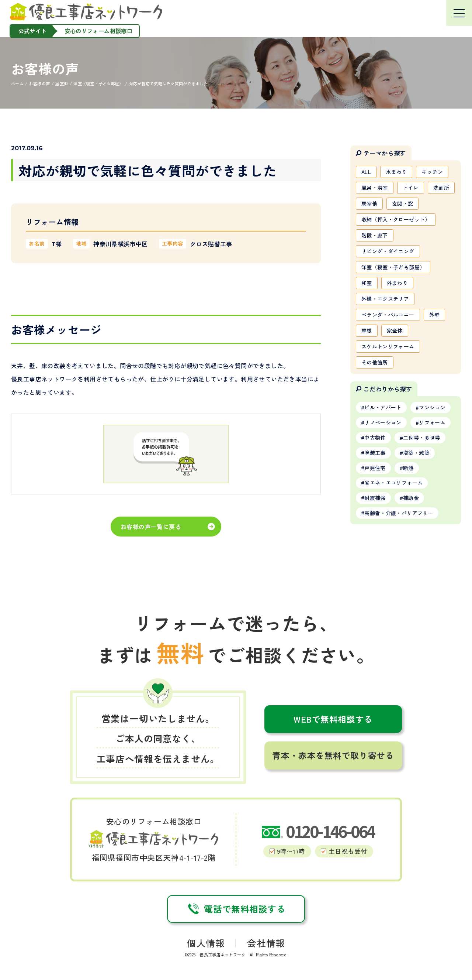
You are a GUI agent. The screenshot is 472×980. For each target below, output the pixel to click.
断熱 (408, 468)
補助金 (411, 498)
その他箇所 (375, 362)
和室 (367, 283)
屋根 (367, 330)
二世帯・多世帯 (421, 438)
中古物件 (375, 438)
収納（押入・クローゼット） (396, 219)
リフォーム (432, 422)
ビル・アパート (383, 407)
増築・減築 (416, 453)
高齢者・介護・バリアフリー (399, 513)
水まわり (396, 172)
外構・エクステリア (385, 299)
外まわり (397, 283)
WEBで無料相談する (333, 719)
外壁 (435, 315)
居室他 (369, 203)
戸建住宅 (375, 468)
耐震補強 (375, 498)
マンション (432, 407)
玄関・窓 (402, 203)
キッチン (432, 172)
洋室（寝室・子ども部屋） (393, 267)
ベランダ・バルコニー (388, 315)
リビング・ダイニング (388, 251)
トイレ (411, 188)
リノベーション (383, 422)
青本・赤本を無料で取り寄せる (333, 755)
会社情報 (266, 943)
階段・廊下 (375, 235)
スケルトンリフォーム (388, 346)
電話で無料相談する (236, 909)
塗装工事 (375, 453)
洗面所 (441, 188)
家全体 (395, 330)
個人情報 (206, 943)
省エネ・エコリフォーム (393, 483)
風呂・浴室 (375, 188)
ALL (366, 172)
